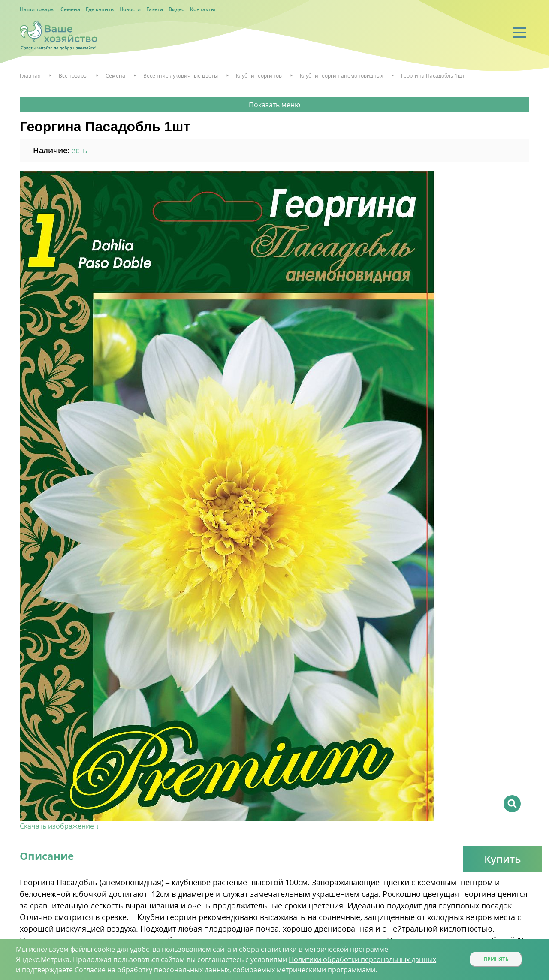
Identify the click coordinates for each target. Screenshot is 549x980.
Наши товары (37, 9)
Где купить (100, 9)
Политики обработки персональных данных (362, 959)
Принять (496, 959)
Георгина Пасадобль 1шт (433, 76)
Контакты (203, 9)
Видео (176, 9)
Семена (70, 9)
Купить (502, 859)
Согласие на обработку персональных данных (152, 970)
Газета (155, 9)
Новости (130, 9)
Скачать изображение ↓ (59, 826)
